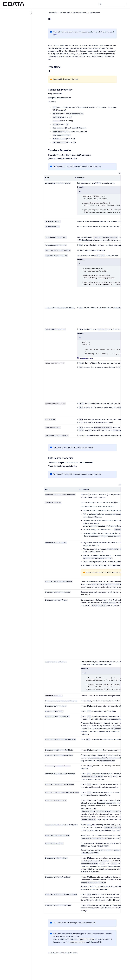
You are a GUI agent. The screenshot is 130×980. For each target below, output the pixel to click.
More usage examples (85, 358)
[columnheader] (60, 178)
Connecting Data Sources (80, 13)
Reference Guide (65, 13)
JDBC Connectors (95, 13)
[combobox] (113, 4)
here (55, 35)
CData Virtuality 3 (53, 13)
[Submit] (101, 4)
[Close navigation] (31, 13)
